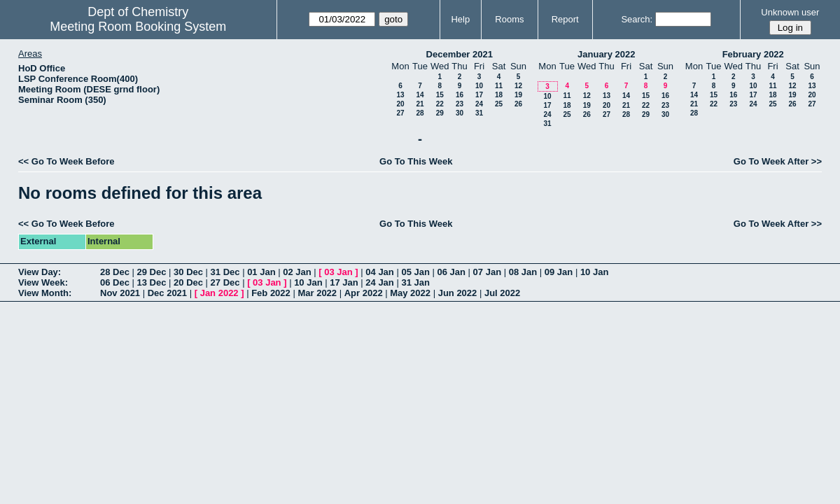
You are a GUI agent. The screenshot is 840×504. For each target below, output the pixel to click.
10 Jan (594, 272)
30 (460, 113)
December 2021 (460, 54)
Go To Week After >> (778, 161)
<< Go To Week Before (66, 161)
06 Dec (115, 282)
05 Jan (415, 272)
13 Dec (152, 282)
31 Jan (415, 282)
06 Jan (451, 272)
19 (518, 95)
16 (460, 95)
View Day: (40, 272)
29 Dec (152, 272)
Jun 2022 (458, 293)
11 (499, 86)
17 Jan (344, 282)
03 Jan (338, 272)
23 (460, 104)
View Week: (43, 282)
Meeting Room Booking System (138, 27)
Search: (637, 19)
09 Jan (559, 272)
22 (440, 104)
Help (460, 19)
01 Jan (261, 272)
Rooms (509, 19)
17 (479, 95)
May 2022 (410, 293)
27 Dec (225, 282)
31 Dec (225, 272)
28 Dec (115, 272)
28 (420, 113)
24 (479, 104)
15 (440, 95)
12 (518, 86)
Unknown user (790, 12)
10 (479, 86)
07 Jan (487, 272)
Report (565, 19)
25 (499, 104)
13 (400, 95)
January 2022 (606, 54)
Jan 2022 (219, 293)
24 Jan (379, 282)
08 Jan (523, 272)
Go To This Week (416, 161)
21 (420, 104)
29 (440, 113)
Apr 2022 (364, 293)
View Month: (45, 293)
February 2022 (753, 54)
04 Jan (379, 272)
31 (479, 113)
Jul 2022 (502, 293)
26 (518, 104)
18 (499, 95)
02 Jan (297, 272)
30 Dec (188, 272)
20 (400, 104)
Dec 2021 (167, 293)
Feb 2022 (271, 293)
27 (400, 113)
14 (420, 95)
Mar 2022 (317, 293)
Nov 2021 (120, 293)
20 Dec (188, 282)
